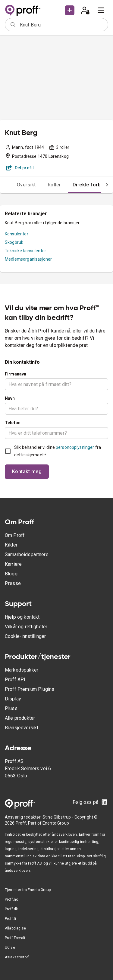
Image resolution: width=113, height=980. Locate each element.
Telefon (13, 423)
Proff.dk (11, 909)
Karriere (13, 564)
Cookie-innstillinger (25, 636)
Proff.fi (10, 919)
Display (13, 699)
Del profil (20, 168)
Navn (10, 398)
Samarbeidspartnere (27, 554)
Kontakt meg (27, 472)
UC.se (10, 948)
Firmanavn (16, 374)
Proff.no (11, 899)
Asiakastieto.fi (17, 957)
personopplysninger (75, 447)
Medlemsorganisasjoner (28, 259)
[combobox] (62, 25)
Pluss (11, 708)
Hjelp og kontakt (22, 617)
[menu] (101, 10)
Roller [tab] (54, 185)
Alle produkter (20, 718)
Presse (13, 583)
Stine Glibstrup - (58, 817)
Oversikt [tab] (26, 185)
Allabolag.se (15, 928)
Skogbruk (14, 242)
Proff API (15, 680)
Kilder (11, 545)
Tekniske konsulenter (25, 251)
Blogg (11, 574)
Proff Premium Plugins (30, 689)
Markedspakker (22, 670)
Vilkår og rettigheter (26, 627)
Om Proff (15, 535)
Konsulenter (17, 234)
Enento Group (56, 823)
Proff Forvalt (15, 938)
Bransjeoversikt (22, 728)
